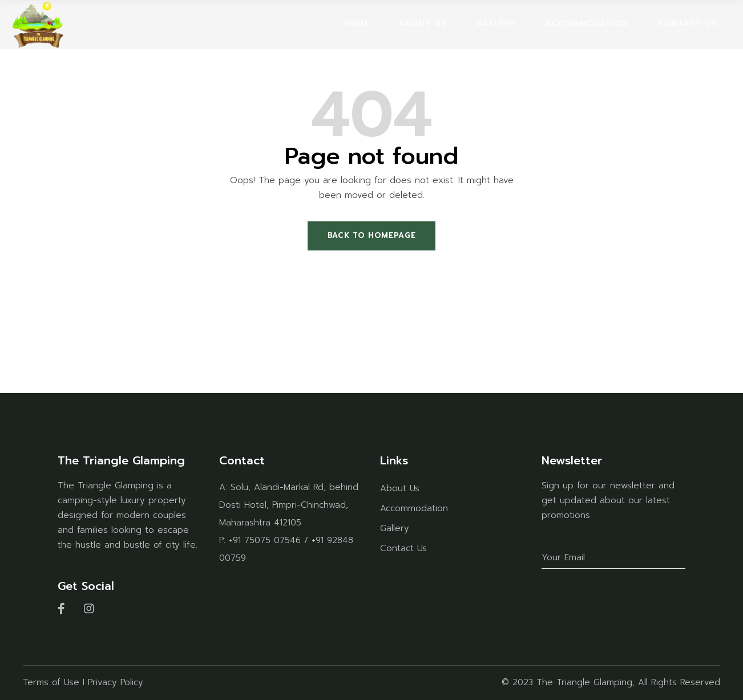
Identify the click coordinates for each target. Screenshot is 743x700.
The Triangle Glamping (584, 682)
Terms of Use (51, 682)
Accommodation (414, 508)
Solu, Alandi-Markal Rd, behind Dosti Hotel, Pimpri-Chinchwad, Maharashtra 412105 (289, 505)
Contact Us (403, 548)
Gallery (395, 528)
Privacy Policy (116, 682)
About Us (400, 488)
